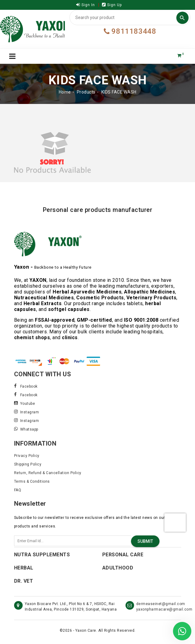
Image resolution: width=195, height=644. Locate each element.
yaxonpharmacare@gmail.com (164, 609)
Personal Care (123, 555)
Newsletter (30, 504)
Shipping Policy (28, 464)
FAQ (18, 490)
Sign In (86, 5)
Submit (145, 541)
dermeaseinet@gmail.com (161, 604)
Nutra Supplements (42, 555)
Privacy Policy (27, 456)
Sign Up (112, 5)
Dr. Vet (24, 581)
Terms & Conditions (32, 481)
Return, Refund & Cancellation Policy (48, 473)
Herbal (24, 568)
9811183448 (130, 31)
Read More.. (25, 348)
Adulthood (118, 568)
